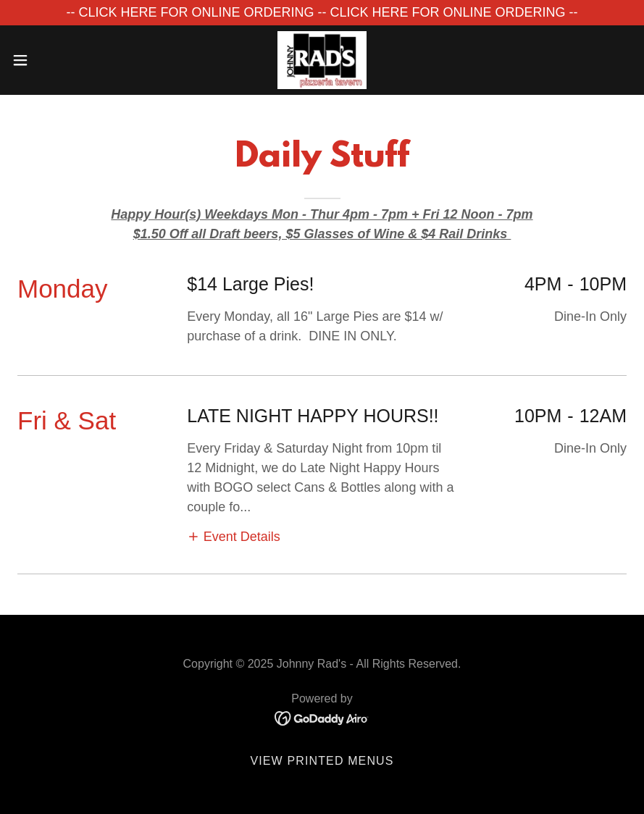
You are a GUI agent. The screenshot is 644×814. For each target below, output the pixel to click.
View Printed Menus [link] (322, 761)
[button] (53, 60)
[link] (322, 60)
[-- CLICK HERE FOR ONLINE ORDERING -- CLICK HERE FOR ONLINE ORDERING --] (322, 13)
